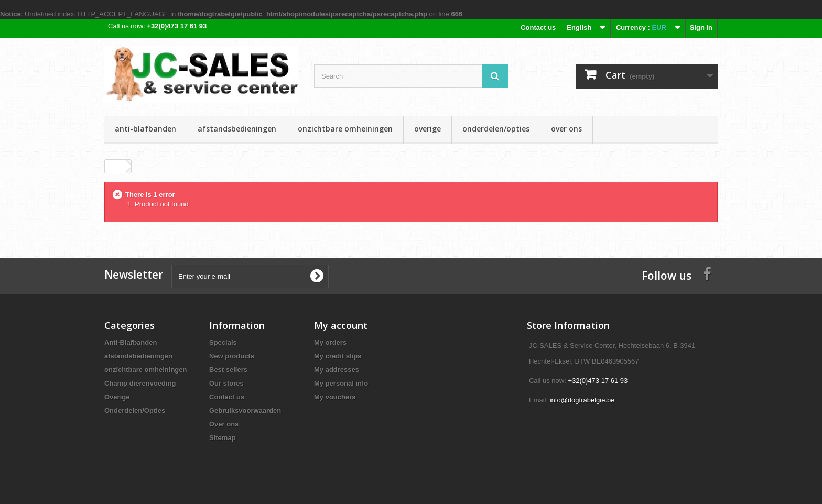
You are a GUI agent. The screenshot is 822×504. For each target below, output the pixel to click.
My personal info (341, 383)
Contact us (538, 28)
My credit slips (338, 356)
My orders (330, 342)
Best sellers (228, 370)
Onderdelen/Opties (496, 129)
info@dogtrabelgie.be (582, 400)
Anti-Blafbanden (145, 129)
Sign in (701, 28)
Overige (428, 129)
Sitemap (223, 438)
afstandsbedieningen (237, 129)
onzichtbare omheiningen (345, 129)
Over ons (566, 129)
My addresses (337, 370)
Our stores (226, 383)
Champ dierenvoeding (140, 383)
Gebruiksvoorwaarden (245, 410)
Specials (223, 342)
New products (232, 356)
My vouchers (335, 397)
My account (341, 325)
